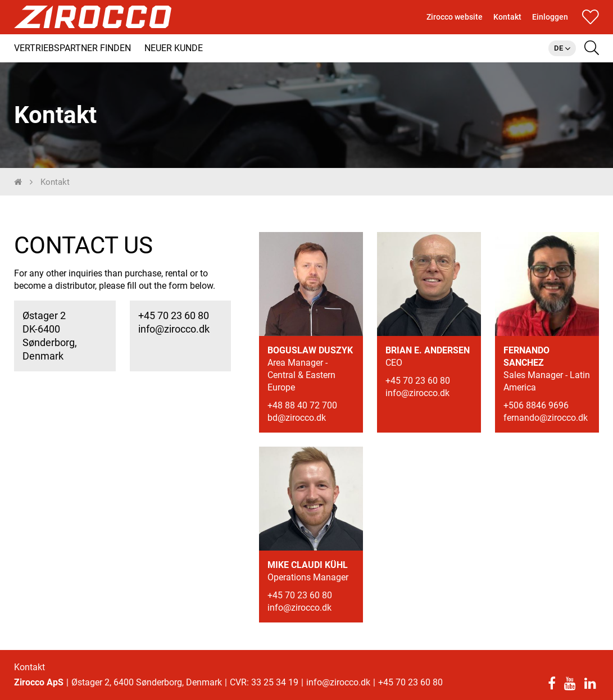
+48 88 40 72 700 (302, 410)
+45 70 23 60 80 (174, 321)
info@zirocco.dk (174, 334)
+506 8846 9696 (536, 410)
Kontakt (29, 667)
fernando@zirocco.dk (546, 423)
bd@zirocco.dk (297, 423)
